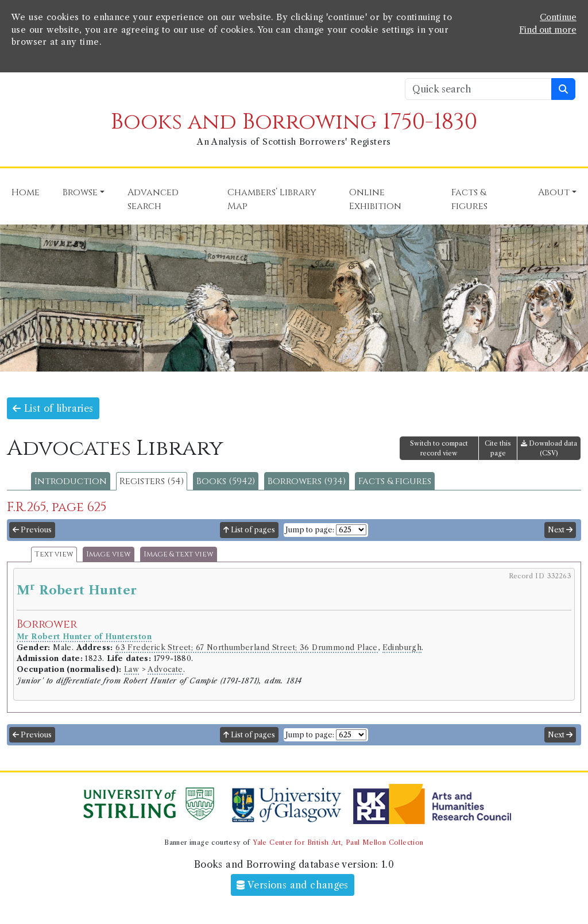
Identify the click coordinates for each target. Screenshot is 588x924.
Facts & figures (395, 481)
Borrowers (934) (307, 481)
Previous (32, 530)
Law (131, 669)
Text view (54, 554)
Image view (109, 554)
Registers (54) (152, 481)
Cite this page (498, 448)
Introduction (71, 481)
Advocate (165, 669)
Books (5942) (226, 481)
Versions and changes (293, 885)
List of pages (249, 530)
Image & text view (179, 554)
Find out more (548, 30)
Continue (558, 17)
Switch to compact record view (439, 448)
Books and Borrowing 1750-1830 (294, 122)
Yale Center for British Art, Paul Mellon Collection (338, 842)
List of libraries (53, 408)
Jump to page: (310, 530)
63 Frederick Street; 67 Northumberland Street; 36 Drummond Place (247, 647)
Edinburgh (402, 647)
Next (560, 530)
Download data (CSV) (549, 448)
